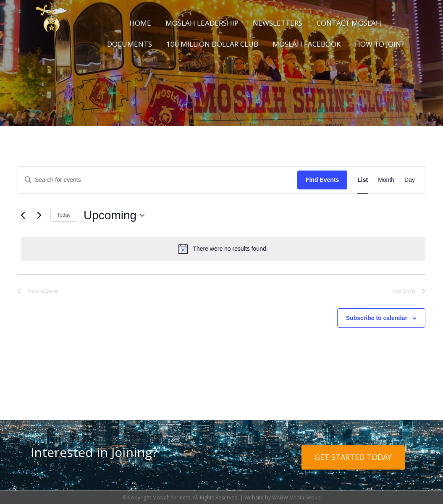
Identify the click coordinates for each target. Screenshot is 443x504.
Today (64, 215)
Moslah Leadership (202, 23)
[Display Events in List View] (363, 180)
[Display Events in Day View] (410, 180)
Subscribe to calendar (377, 318)
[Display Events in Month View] (386, 180)
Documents (130, 44)
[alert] (223, 249)
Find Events (322, 180)
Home (140, 23)
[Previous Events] (23, 215)
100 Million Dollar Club (212, 44)
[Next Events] (39, 215)
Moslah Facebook (307, 44)
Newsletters (278, 23)
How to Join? (379, 44)
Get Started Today (353, 457)
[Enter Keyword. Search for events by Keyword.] (158, 180)
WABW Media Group (296, 497)
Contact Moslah (349, 23)
